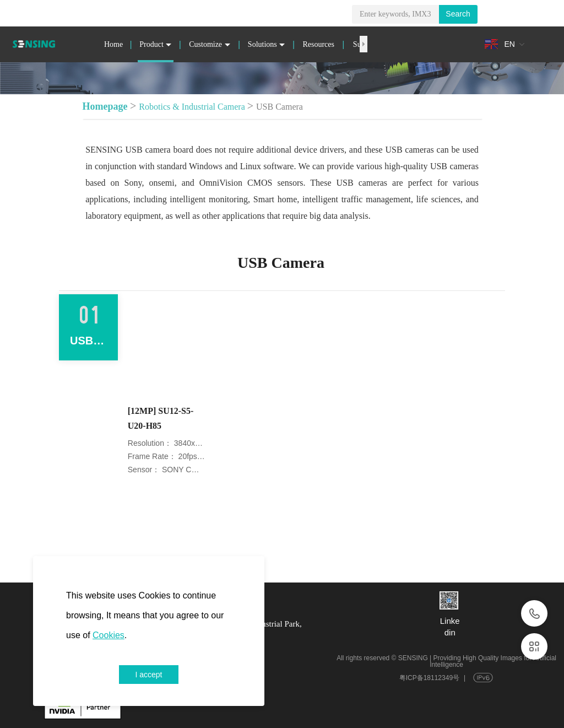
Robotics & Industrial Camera (192, 107)
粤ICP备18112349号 (429, 678)
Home (113, 44)
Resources (318, 44)
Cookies (109, 635)
